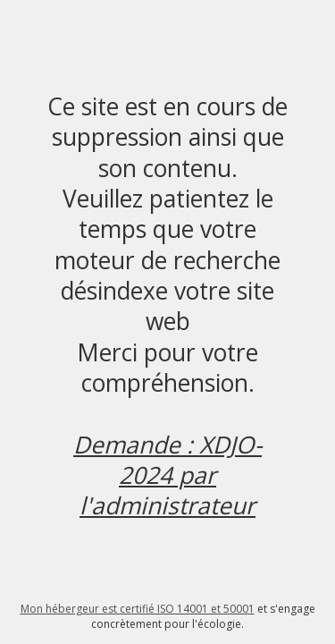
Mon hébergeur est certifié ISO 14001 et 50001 (138, 609)
